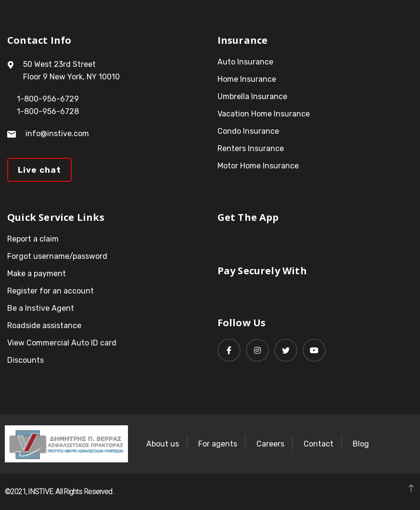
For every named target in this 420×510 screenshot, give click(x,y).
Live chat (39, 170)
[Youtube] (314, 350)
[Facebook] (229, 350)
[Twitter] (286, 350)
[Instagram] (257, 350)
